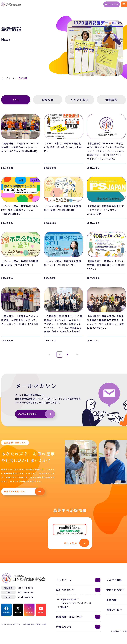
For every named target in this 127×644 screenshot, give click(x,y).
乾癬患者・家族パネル (15, 492)
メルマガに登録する (27, 414)
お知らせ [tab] (48, 100)
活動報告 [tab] (111, 100)
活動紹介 (64, 607)
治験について (64, 627)
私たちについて (65, 590)
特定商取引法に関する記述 (35, 624)
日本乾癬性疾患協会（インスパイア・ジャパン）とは (76, 601)
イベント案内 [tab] (79, 100)
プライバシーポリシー (11, 624)
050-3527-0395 (25, 592)
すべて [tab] (16, 100)
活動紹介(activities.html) (70, 533)
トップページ (8, 78)
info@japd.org (25, 597)
